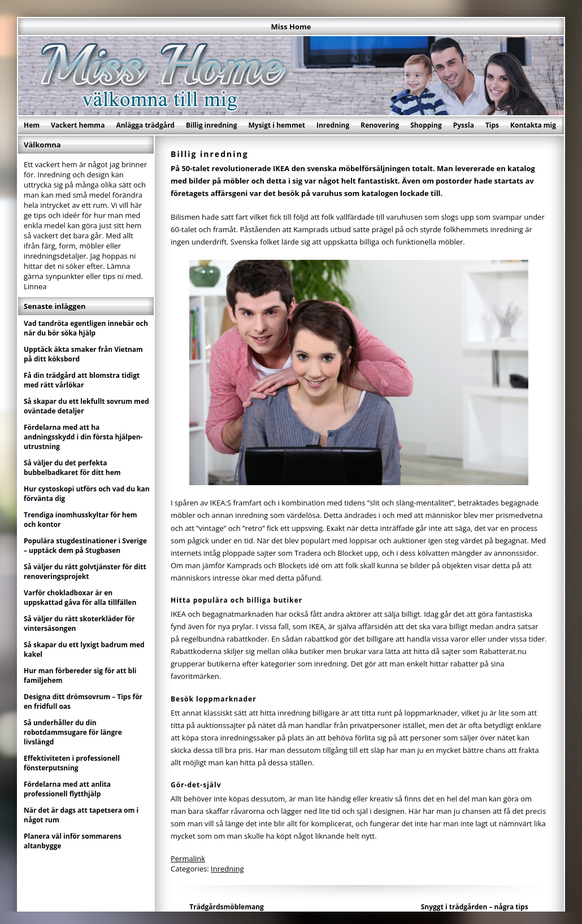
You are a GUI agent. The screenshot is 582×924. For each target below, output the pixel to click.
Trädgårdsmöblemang (227, 907)
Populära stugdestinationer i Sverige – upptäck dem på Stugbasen (85, 546)
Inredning (333, 125)
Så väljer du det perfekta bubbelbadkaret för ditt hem (72, 468)
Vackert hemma (78, 125)
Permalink (188, 858)
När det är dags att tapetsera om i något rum (81, 815)
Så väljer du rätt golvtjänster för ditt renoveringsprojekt (85, 572)
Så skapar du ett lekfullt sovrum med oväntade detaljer (86, 406)
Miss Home (291, 27)
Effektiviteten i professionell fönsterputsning (72, 763)
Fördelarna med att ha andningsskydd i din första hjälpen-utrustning (83, 437)
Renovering (380, 125)
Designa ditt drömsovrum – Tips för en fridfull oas (83, 701)
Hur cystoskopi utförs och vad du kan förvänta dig (87, 494)
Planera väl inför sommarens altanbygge (73, 841)
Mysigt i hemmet (277, 125)
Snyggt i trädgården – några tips (475, 907)
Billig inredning (212, 125)
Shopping (426, 125)
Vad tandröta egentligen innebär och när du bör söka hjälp (86, 328)
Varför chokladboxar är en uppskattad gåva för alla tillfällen (80, 598)
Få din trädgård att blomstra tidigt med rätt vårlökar (82, 380)
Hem (32, 125)
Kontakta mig (533, 125)
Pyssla (464, 125)
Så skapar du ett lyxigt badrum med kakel (84, 650)
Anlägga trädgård (145, 125)
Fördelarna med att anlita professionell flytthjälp (67, 789)
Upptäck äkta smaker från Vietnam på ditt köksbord (83, 354)
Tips (492, 125)
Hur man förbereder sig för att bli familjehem (80, 675)
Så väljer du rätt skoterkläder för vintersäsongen (79, 624)
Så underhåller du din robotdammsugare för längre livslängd (73, 732)
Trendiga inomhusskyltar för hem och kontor (81, 520)
